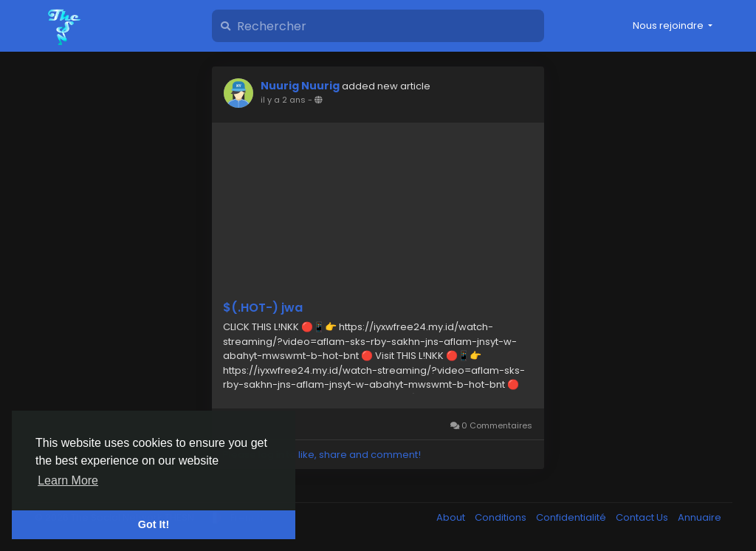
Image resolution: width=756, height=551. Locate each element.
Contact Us (643, 517)
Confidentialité (572, 517)
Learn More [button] (68, 480)
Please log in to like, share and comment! (322, 455)
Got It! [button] (154, 524)
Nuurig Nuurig (300, 86)
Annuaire (700, 517)
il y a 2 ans (283, 100)
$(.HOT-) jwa (263, 308)
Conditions (502, 517)
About (452, 517)
